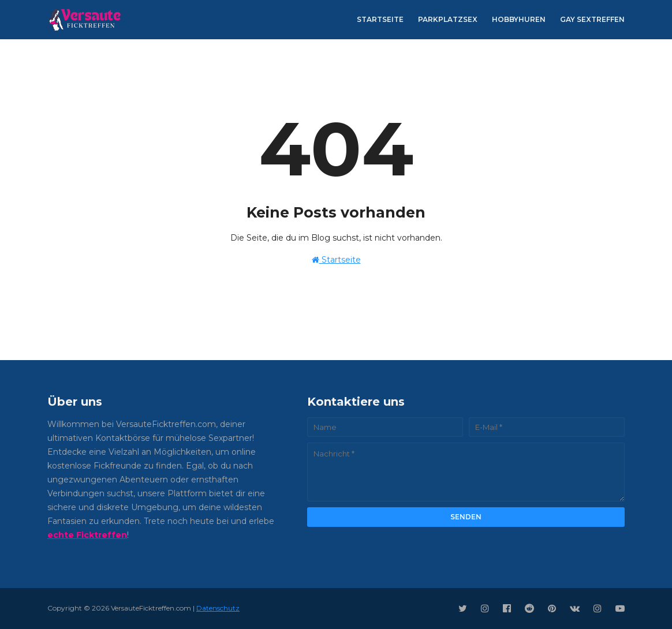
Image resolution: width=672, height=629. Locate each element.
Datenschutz (218, 608)
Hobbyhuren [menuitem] (519, 19)
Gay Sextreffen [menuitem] (592, 19)
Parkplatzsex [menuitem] (448, 19)
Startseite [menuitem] (380, 19)
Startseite (336, 260)
